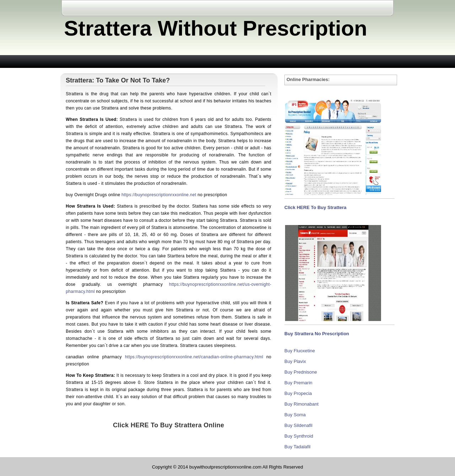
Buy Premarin (298, 383)
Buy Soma (295, 415)
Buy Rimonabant (301, 404)
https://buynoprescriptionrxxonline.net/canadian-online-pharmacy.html (194, 357)
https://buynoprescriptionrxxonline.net (159, 195)
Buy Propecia (298, 393)
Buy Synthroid (299, 436)
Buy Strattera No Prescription (317, 334)
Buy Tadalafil (297, 447)
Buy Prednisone (301, 372)
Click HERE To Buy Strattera (315, 207)
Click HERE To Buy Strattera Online (169, 425)
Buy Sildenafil (298, 425)
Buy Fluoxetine (300, 351)
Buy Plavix (295, 361)
